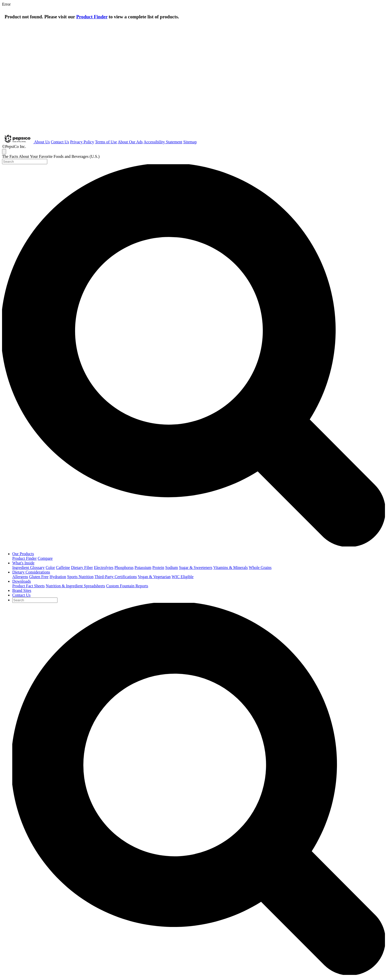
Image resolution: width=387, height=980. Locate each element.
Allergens (20, 577)
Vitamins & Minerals (231, 568)
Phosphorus (124, 568)
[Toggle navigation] (4, 152)
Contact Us (60, 142)
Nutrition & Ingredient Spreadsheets (75, 586)
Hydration (58, 577)
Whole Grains (260, 568)
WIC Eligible (183, 577)
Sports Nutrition (80, 577)
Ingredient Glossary (28, 568)
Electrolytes (104, 568)
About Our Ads (130, 142)
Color (50, 568)
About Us (42, 142)
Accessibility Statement (163, 142)
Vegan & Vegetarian (154, 577)
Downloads (22, 581)
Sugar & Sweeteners (196, 568)
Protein (158, 568)
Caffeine (63, 568)
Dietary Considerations (31, 572)
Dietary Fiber (82, 568)
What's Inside (23, 563)
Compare (45, 558)
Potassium (143, 568)
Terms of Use (106, 142)
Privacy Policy (82, 142)
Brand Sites (22, 590)
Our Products (23, 554)
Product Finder (92, 17)
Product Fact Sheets (28, 586)
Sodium (172, 568)
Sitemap (190, 142)
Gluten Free (39, 577)
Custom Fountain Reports (127, 586)
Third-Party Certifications (116, 577)
